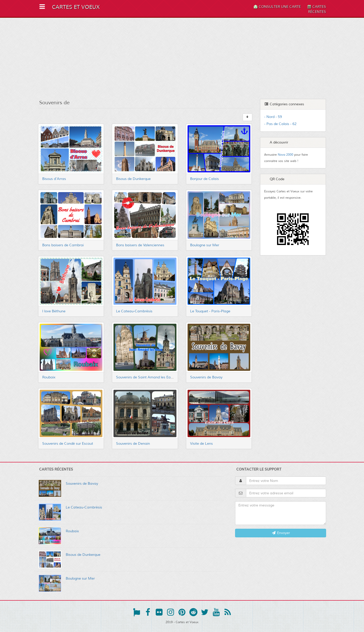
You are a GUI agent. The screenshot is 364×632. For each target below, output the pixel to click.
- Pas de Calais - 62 (280, 124)
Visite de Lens (201, 444)
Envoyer (281, 533)
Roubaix (49, 377)
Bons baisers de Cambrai (63, 245)
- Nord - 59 (273, 117)
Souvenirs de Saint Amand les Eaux (145, 377)
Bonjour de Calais (204, 179)
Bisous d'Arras (54, 179)
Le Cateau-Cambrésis (134, 311)
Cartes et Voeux (76, 7)
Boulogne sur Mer (205, 245)
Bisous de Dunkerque (133, 179)
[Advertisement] (182, 58)
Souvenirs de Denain (133, 444)
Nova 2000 (286, 155)
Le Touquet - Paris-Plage (210, 311)
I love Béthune (54, 311)
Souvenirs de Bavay (206, 377)
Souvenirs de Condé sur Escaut (68, 444)
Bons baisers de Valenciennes (140, 245)
